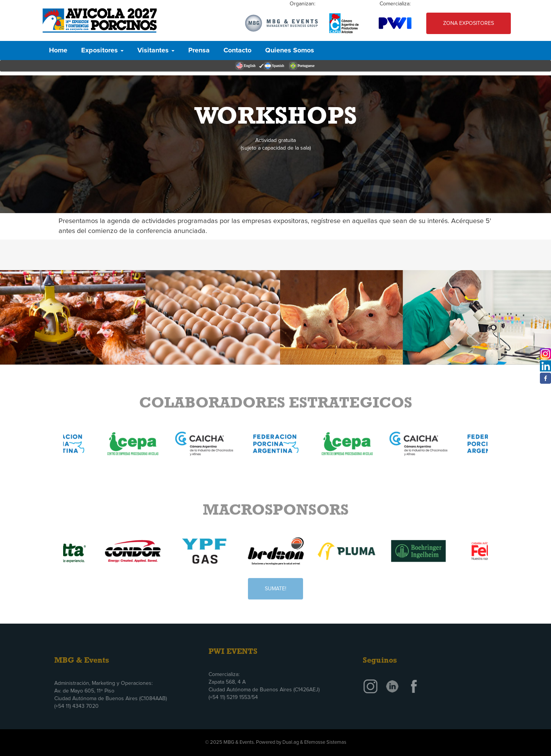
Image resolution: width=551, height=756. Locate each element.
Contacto (237, 51)
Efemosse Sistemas (325, 742)
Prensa (199, 51)
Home (58, 51)
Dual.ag (291, 742)
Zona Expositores (469, 23)
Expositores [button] (102, 51)
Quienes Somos (290, 51)
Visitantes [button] (156, 51)
